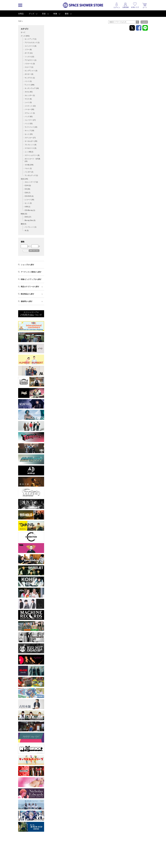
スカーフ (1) (29, 67)
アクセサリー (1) (30, 60)
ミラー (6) (28, 50)
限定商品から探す (27, 294)
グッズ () (25, 36)
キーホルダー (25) (31, 141)
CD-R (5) (28, 186)
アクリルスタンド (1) (32, 43)
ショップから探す (27, 265)
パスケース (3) (30, 64)
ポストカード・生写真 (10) (32, 160)
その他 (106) (29, 165)
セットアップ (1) (30, 39)
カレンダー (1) (30, 95)
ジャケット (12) (30, 106)
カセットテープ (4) (31, 182)
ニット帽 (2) (29, 152)
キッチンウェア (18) (32, 88)
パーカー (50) (29, 109)
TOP (20, 21)
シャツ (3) (28, 102)
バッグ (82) (29, 117)
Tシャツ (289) (30, 85)
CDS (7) (27, 193)
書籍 (67, 14)
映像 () (24, 214)
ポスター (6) (29, 74)
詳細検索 (144, 22)
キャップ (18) (29, 131)
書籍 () (23, 224)
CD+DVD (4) (29, 196)
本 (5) (27, 231)
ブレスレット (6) (30, 145)
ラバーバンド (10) (31, 127)
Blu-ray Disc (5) (30, 220)
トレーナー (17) (30, 120)
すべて (23, 32)
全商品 (21, 14)
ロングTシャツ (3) (31, 71)
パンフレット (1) (30, 227)
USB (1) (27, 207)
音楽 (44, 14)
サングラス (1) (30, 78)
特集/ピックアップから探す (31, 279)
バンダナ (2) (29, 172)
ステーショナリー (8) (32, 155)
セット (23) (29, 134)
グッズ (32, 14)
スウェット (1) (30, 113)
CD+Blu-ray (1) (30, 210)
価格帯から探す (27, 301)
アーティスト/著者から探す (31, 272)
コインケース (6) (30, 46)
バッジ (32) (29, 124)
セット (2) (28, 203)
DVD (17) (28, 217)
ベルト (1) (28, 168)
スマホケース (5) (30, 148)
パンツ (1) (28, 81)
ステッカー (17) (30, 138)
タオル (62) (29, 92)
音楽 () (24, 179)
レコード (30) (29, 200)
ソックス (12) (29, 57)
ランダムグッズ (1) (31, 175)
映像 (55, 14)
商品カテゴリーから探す (30, 287)
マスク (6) (28, 99)
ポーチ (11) (29, 53)
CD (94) (27, 189)
